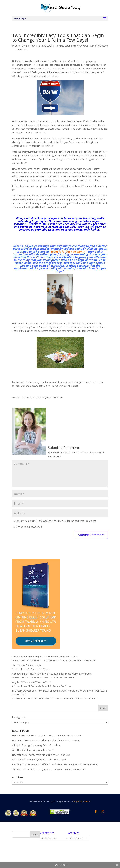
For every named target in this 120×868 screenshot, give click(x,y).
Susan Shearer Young (26, 46)
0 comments (20, 49)
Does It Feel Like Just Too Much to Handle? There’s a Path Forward (46, 740)
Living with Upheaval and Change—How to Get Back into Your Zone (46, 735)
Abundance (32, 660)
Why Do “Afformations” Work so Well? (31, 682)
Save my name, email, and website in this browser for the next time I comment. (56, 521)
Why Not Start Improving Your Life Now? (33, 750)
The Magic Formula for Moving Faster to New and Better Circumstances (49, 769)
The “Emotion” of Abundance (27, 665)
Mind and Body (90, 660)
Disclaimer (87, 801)
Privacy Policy (77, 801)
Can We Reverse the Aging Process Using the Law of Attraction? (45, 657)
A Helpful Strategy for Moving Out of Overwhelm (37, 745)
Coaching (41, 660)
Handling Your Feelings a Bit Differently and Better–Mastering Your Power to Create (55, 764)
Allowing (59, 46)
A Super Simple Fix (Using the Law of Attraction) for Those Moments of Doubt (52, 674)
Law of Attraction (99, 46)
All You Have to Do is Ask (48, 677)
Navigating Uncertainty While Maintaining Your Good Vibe (41, 755)
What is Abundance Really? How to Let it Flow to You (39, 759)
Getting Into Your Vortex (77, 46)
